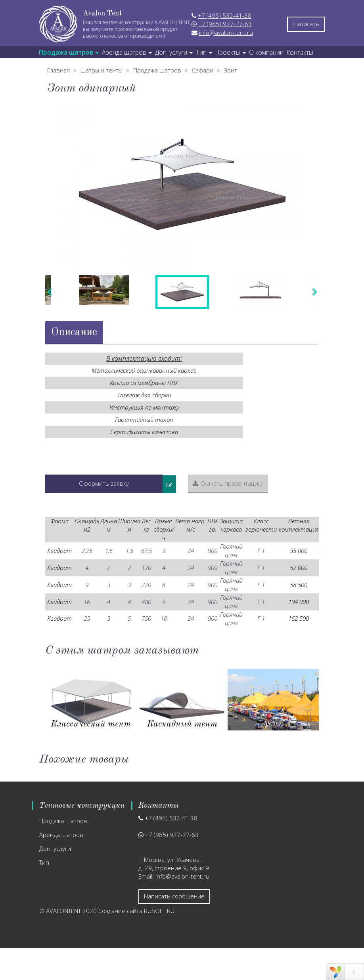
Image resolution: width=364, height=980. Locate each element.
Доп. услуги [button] (174, 52)
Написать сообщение (174, 896)
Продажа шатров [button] (69, 52)
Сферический (91, 724)
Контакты (300, 52)
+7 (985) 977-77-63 (225, 24)
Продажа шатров (63, 821)
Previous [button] (49, 292)
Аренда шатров (61, 835)
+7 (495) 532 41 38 (171, 818)
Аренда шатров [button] (127, 52)
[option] (182, 184)
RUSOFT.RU (159, 911)
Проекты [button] (231, 52)
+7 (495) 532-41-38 (225, 15)
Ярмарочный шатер (273, 724)
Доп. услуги (55, 848)
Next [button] (315, 292)
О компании (266, 52)
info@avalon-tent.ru (226, 32)
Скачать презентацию (228, 483)
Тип (44, 862)
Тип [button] (204, 52)
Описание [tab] (74, 332)
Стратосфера (182, 724)
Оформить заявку (104, 483)
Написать (306, 24)
